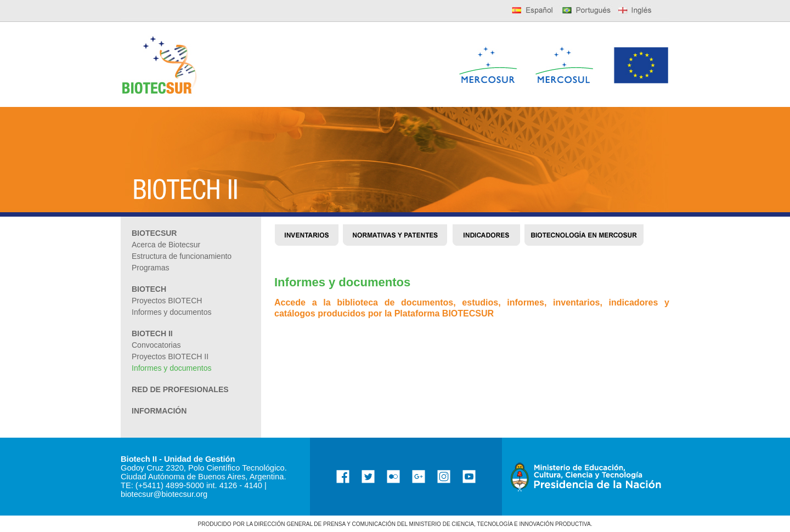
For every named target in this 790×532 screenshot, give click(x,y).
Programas (150, 268)
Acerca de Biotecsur (166, 245)
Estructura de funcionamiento (182, 256)
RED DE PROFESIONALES (180, 389)
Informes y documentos (172, 368)
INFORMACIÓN (159, 411)
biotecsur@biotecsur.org (164, 494)
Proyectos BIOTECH (167, 301)
